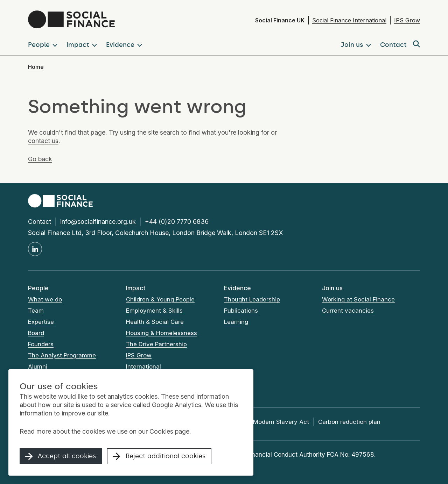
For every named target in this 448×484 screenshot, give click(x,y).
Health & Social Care (155, 322)
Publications (241, 311)
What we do (45, 299)
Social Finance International (349, 20)
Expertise (41, 322)
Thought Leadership (252, 299)
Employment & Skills (154, 311)
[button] (44, 44)
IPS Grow (407, 20)
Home (36, 67)
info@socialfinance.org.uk (98, 222)
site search (164, 132)
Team (36, 311)
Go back (40, 159)
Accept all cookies (61, 457)
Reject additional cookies (160, 457)
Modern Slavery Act (281, 422)
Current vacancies (348, 311)
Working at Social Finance (359, 299)
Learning (236, 322)
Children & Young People (160, 299)
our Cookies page (164, 432)
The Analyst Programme (62, 355)
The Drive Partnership (156, 344)
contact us (43, 141)
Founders (41, 344)
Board (36, 333)
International (143, 366)
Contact (40, 222)
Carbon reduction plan (349, 422)
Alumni (38, 366)
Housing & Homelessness (162, 333)
